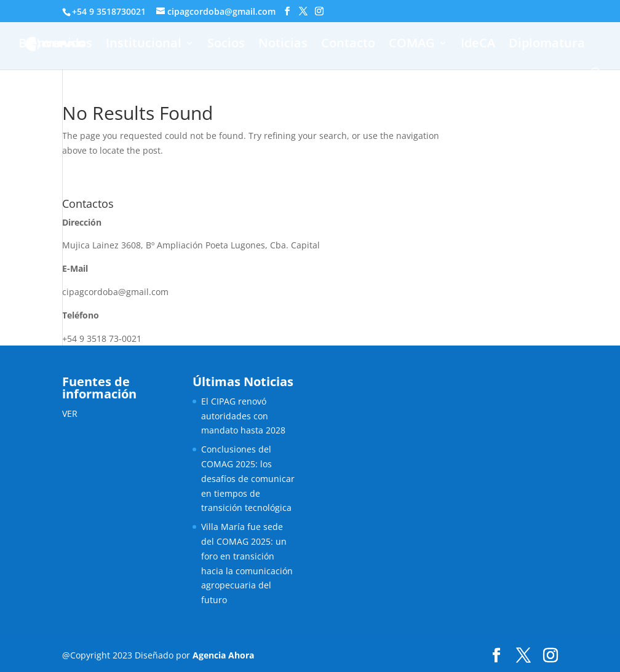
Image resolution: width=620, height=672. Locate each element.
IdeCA (478, 45)
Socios (226, 45)
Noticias (283, 45)
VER (70, 413)
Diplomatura (547, 45)
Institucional (144, 45)
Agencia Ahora (223, 655)
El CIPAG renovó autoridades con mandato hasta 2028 (243, 416)
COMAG (412, 45)
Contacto (348, 45)
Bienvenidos (55, 45)
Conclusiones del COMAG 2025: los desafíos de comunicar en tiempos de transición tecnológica (248, 478)
